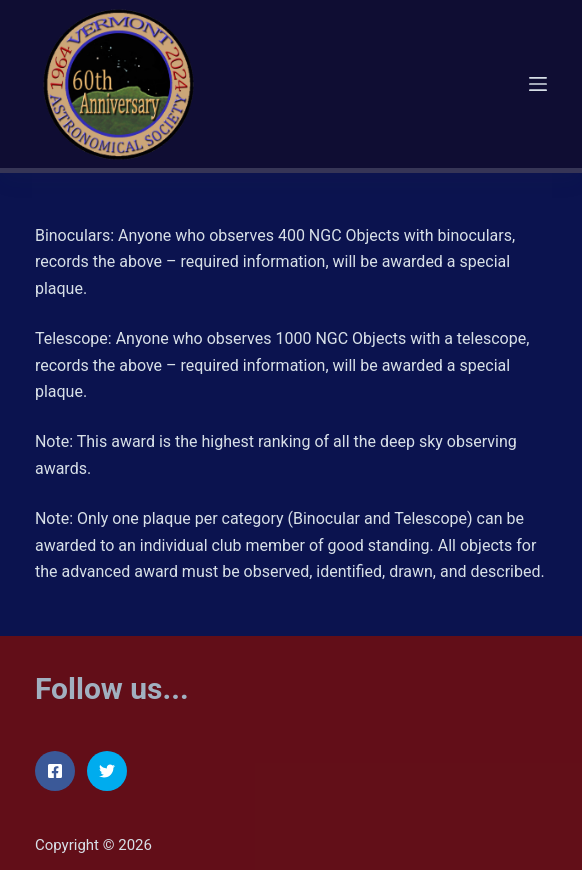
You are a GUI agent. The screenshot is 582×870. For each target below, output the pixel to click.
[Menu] (538, 84)
